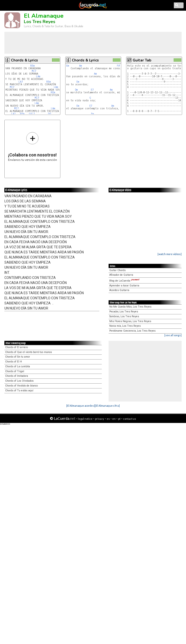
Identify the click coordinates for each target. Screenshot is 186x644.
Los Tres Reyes (40, 22)
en (114, 419)
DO (50, 114)
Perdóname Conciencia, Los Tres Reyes (132, 331)
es (108, 419)
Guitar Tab (142, 60)
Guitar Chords (117, 270)
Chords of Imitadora (17, 376)
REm (32, 66)
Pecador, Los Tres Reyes (124, 312)
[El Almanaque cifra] (107, 406)
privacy (100, 419)
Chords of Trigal (15, 371)
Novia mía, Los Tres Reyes (125, 326)
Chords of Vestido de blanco (21, 386)
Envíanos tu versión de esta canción (33, 147)
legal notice (85, 419)
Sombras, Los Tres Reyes (124, 316)
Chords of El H (14, 362)
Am (80, 66)
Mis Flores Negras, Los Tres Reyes (130, 321)
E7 (92, 90)
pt (119, 419)
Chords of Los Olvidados (19, 381)
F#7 (119, 66)
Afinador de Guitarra (121, 275)
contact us (130, 419)
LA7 (21, 82)
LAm (38, 76)
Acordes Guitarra (119, 290)
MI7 (34, 71)
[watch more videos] (170, 254)
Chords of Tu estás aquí (19, 391)
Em (68, 66)
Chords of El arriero (16, 347)
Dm (76, 90)
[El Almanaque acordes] (81, 406)
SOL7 (32, 114)
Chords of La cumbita (18, 366)
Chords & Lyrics (24, 60)
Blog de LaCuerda (124, 281)
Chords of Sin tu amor (18, 357)
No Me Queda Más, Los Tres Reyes (130, 307)
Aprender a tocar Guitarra (124, 286)
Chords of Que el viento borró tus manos (28, 352)
